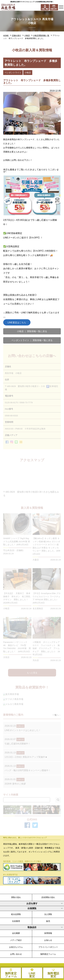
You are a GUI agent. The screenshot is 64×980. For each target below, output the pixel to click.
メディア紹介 (16, 940)
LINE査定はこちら (17, 323)
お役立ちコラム (16, 947)
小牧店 (27, 35)
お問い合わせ (16, 954)
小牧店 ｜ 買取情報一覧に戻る (32, 331)
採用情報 (48, 933)
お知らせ (48, 940)
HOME (6, 35)
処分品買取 (16, 914)
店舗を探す (16, 35)
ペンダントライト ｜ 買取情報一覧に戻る (32, 340)
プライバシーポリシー (48, 947)
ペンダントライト (13, 73)
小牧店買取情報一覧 (41, 35)
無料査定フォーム (48, 954)
